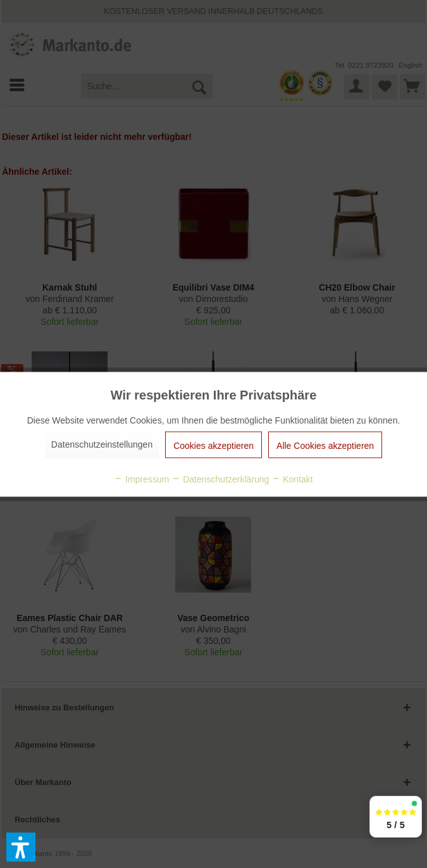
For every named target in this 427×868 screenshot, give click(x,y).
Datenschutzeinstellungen (102, 444)
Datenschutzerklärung (220, 479)
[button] (21, 847)
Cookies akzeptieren (213, 445)
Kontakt (292, 479)
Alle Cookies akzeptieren (325, 445)
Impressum (141, 479)
